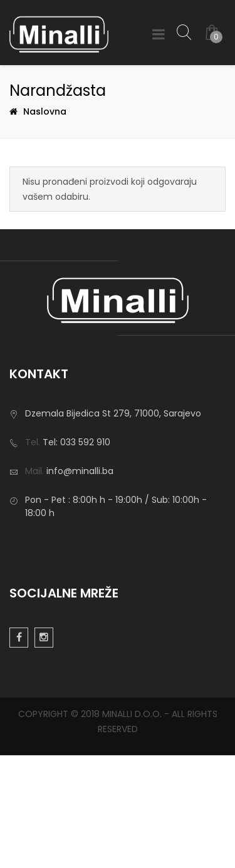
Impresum (32, 591)
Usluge (24, 609)
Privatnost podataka (54, 572)
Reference (32, 647)
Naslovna (45, 111)
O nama (28, 553)
